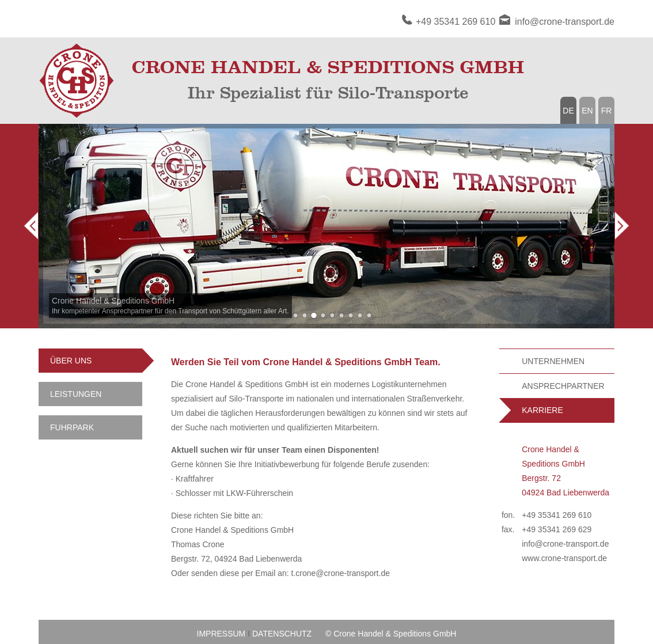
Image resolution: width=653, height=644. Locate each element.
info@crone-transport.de (565, 22)
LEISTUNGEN (76, 394)
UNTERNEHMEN (553, 361)
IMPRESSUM (221, 634)
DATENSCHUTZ (282, 634)
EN (587, 111)
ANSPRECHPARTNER (563, 386)
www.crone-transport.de (564, 558)
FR (607, 111)
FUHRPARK (72, 427)
